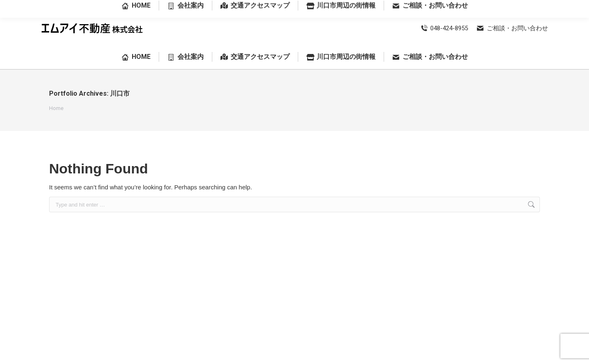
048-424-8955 (444, 28)
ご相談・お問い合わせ (512, 28)
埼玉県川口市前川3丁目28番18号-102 (503, 6)
